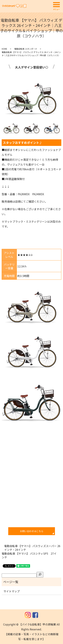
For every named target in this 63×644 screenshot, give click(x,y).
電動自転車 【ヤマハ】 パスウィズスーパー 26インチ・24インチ (32, 548)
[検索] (40, 575)
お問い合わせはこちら (32, 531)
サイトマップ (12, 591)
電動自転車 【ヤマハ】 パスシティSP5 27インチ (29, 555)
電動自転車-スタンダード (26, 49)
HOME (4, 49)
